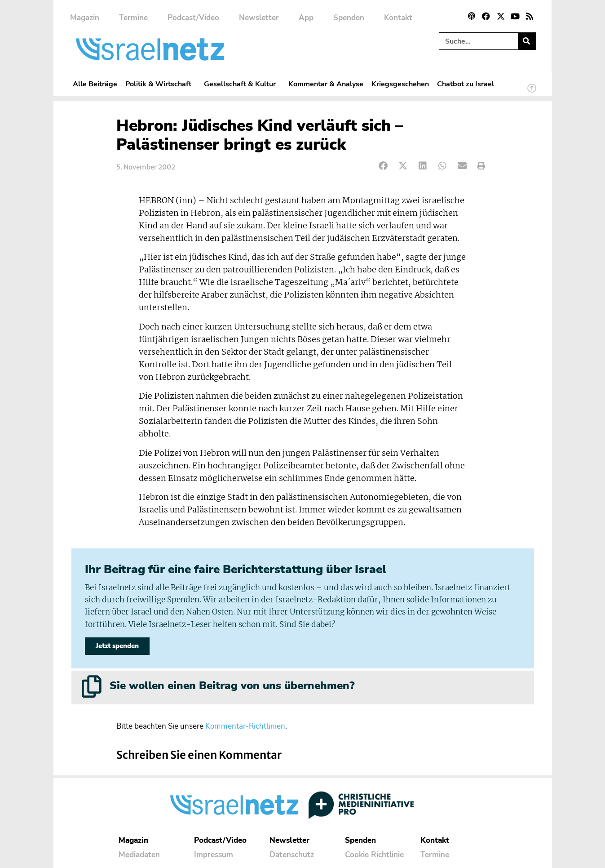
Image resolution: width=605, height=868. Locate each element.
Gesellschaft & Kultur (242, 84)
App (306, 18)
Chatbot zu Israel (466, 84)
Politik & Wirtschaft (161, 84)
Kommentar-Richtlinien (245, 726)
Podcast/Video (193, 18)
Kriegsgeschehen (400, 84)
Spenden (349, 18)
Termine (133, 18)
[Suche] (527, 41)
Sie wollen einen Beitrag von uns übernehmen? (232, 685)
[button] (384, 166)
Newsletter (259, 18)
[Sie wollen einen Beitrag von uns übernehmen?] (92, 686)
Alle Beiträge (95, 84)
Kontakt (398, 18)
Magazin (85, 18)
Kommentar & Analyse (326, 84)
